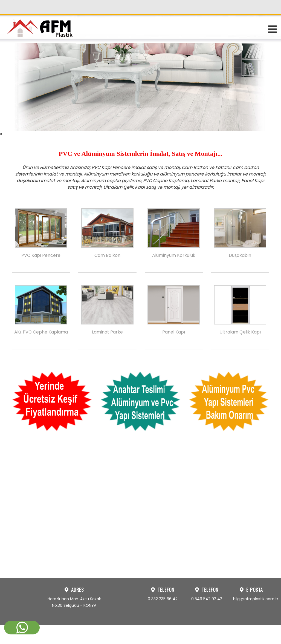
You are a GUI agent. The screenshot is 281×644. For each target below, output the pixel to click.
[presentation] (1, 222)
